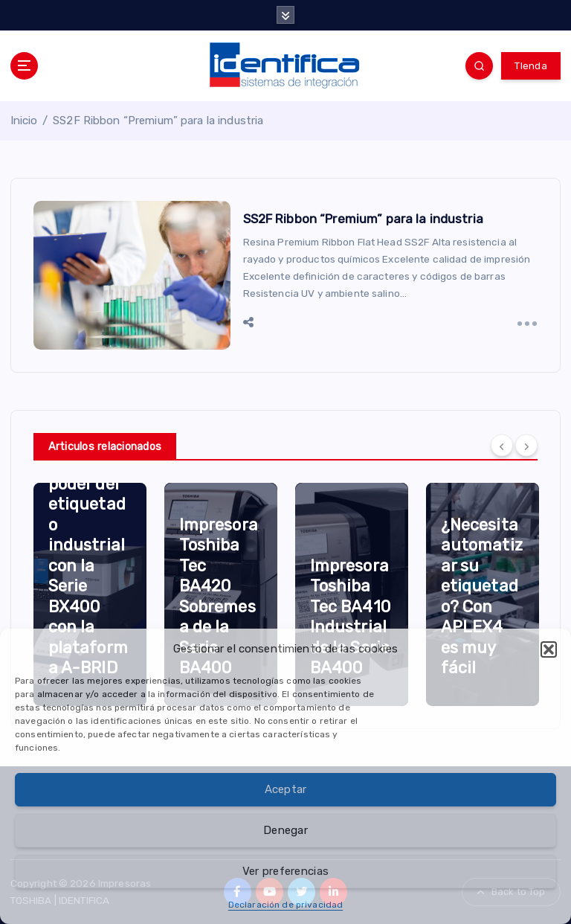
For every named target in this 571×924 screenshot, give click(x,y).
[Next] (526, 445)
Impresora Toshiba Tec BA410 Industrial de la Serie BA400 (351, 617)
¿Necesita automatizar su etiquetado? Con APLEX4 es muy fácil (482, 597)
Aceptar (286, 789)
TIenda (531, 65)
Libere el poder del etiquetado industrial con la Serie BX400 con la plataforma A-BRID (88, 565)
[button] (549, 649)
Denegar (285, 830)
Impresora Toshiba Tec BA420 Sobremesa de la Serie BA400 (219, 597)
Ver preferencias (285, 871)
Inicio (24, 121)
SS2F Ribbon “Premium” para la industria (158, 121)
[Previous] (502, 445)
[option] (90, 594)
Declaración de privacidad (285, 905)
